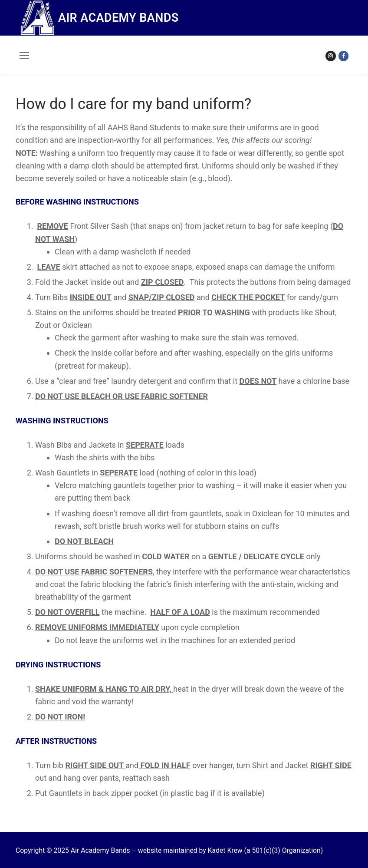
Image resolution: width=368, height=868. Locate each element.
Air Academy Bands (118, 18)
